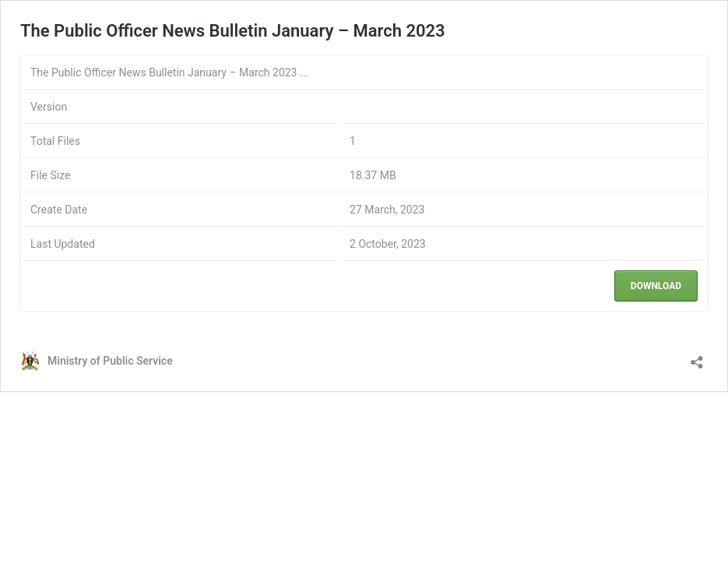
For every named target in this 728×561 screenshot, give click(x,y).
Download (656, 286)
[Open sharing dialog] (697, 357)
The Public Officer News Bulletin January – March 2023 (233, 31)
